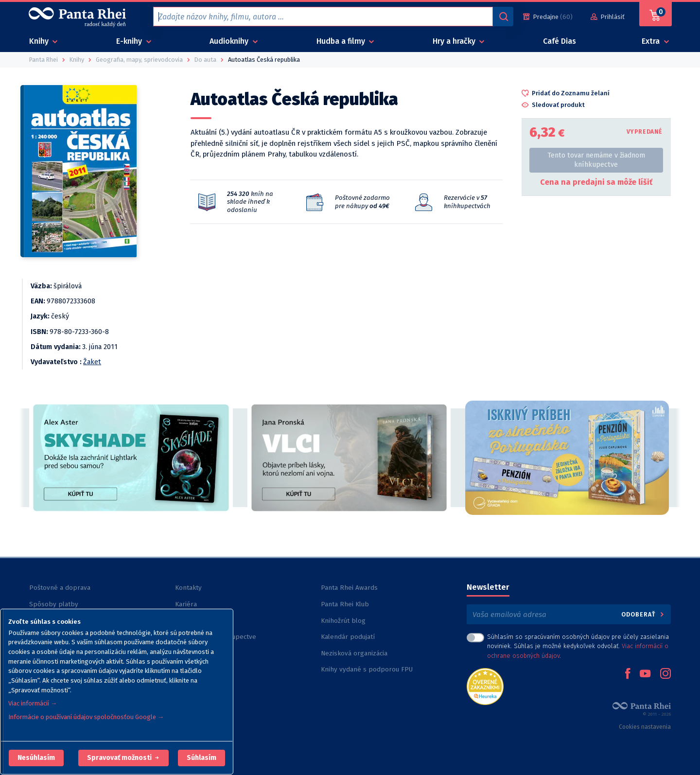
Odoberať (643, 614)
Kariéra (186, 604)
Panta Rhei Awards (349, 588)
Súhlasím (201, 758)
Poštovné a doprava (60, 588)
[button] (36, 758)
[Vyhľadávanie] (503, 17)
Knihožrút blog (343, 621)
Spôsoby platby (54, 604)
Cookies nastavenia (645, 727)
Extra (652, 41)
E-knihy (130, 41)
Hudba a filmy (342, 41)
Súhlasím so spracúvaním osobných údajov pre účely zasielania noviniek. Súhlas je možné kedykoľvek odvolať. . (578, 646)
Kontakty (188, 588)
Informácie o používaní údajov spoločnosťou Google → (86, 717)
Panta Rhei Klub (345, 604)
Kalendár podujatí (348, 637)
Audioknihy (230, 41)
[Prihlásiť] (608, 17)
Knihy (40, 41)
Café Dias (560, 41)
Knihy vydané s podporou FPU (367, 669)
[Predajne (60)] (548, 17)
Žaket (92, 362)
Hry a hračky (455, 41)
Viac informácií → (33, 703)
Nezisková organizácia (354, 653)
